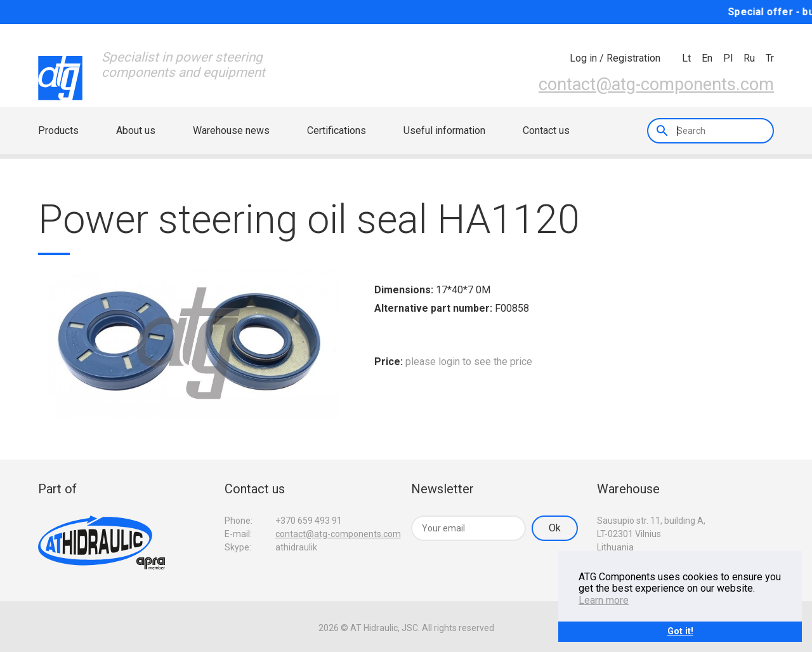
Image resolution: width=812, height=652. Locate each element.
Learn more (604, 600)
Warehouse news (231, 130)
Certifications (337, 130)
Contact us (546, 130)
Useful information (444, 130)
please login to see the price (469, 362)
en (707, 58)
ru (749, 58)
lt (686, 58)
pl (728, 58)
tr (770, 58)
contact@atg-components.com (656, 84)
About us (136, 130)
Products (58, 130)
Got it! (680, 631)
